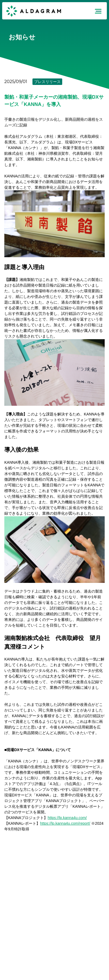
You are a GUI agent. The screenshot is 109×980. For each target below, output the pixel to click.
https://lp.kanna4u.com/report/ (65, 823)
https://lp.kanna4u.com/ (67, 818)
